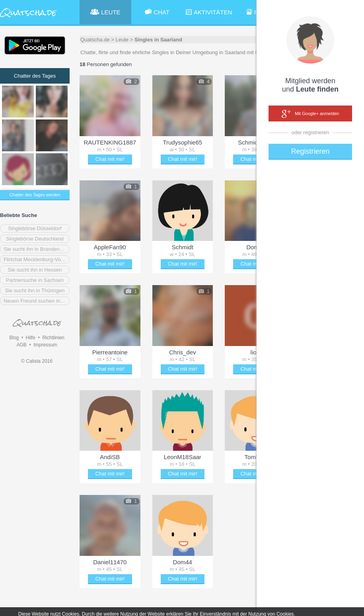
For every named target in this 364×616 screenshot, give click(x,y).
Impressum (45, 345)
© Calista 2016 (37, 361)
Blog (14, 338)
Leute (122, 40)
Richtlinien (53, 338)
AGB (21, 345)
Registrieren (310, 151)
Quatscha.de (95, 40)
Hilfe (31, 338)
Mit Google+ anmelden (310, 114)
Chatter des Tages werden (35, 195)
